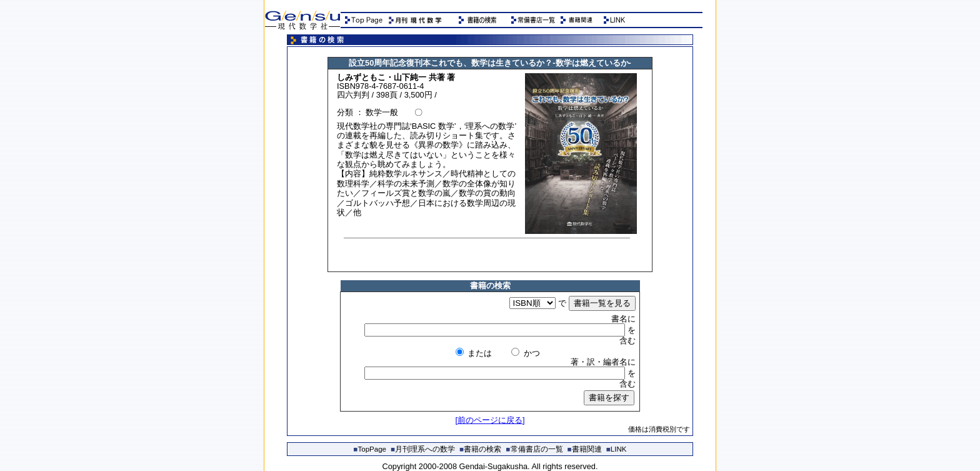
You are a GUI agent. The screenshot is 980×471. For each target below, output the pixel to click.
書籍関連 (585, 449)
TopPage (370, 449)
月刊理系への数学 (423, 449)
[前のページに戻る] (490, 420)
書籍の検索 (480, 449)
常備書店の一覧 (535, 449)
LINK (617, 449)
